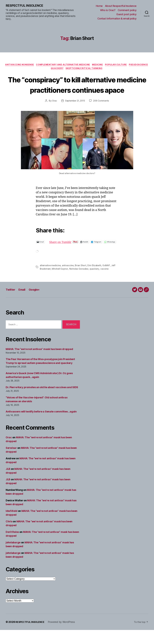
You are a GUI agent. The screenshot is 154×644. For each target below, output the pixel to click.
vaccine (105, 283)
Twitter (11, 304)
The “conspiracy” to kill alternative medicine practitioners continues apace (77, 91)
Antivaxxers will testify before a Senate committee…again (41, 426)
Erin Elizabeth (96, 279)
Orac (53, 112)
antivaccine (68, 279)
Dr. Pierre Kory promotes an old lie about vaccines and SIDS (42, 401)
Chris (9, 535)
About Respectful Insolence (121, 6)
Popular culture (129, 65)
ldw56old (12, 525)
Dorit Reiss (12, 546)
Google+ (36, 304)
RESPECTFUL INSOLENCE (26, 6)
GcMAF (108, 279)
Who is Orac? (108, 10)
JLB (8, 483)
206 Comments (102, 112)
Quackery (68, 69)
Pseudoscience (49, 69)
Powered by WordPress (64, 636)
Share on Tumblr (70, 253)
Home (99, 6)
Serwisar (11, 462)
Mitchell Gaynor (60, 283)
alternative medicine (51, 279)
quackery (95, 283)
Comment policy (127, 10)
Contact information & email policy (117, 19)
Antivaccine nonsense (28, 65)
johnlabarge (13, 556)
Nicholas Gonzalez (79, 283)
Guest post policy (126, 14)
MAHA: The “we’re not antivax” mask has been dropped (39, 363)
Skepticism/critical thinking (96, 69)
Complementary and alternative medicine (73, 65)
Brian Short (81, 279)
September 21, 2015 (75, 112)
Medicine (109, 65)
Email (23, 304)
